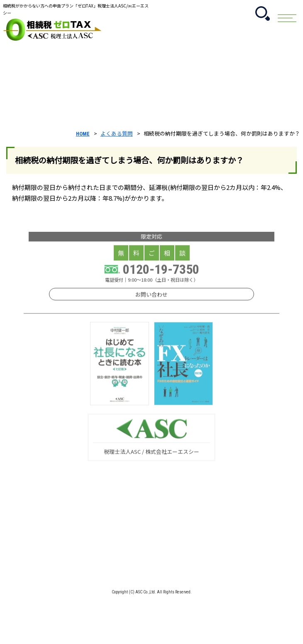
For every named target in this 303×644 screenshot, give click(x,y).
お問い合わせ (151, 318)
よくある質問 (117, 133)
